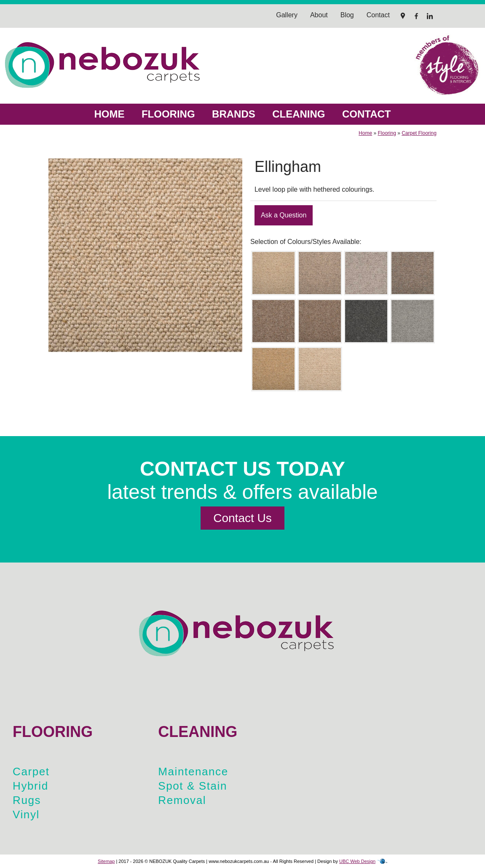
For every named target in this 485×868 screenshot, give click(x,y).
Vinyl (26, 814)
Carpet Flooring (419, 133)
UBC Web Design (357, 861)
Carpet (31, 772)
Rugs (27, 800)
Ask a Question (284, 215)
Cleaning (299, 114)
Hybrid (31, 786)
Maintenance (193, 772)
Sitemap (106, 861)
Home (109, 114)
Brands (234, 114)
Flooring (168, 114)
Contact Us (242, 518)
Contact (367, 114)
